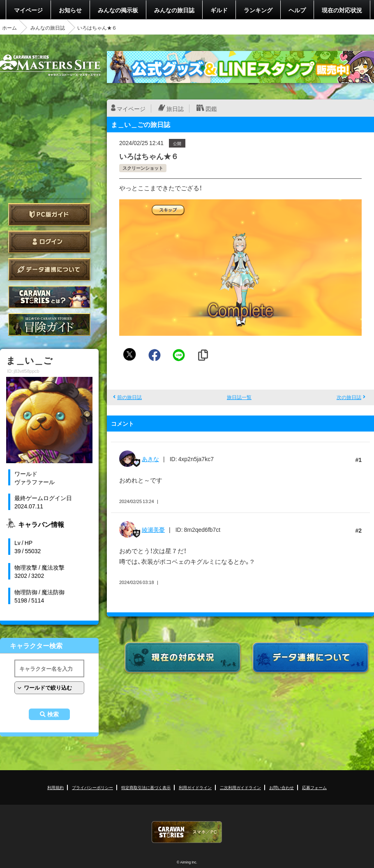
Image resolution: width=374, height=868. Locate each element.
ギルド (219, 10)
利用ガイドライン (195, 787)
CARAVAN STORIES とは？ (49, 297)
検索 (53, 714)
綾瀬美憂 (153, 529)
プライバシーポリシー (92, 787)
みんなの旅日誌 (174, 10)
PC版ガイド (49, 214)
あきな (150, 459)
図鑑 (211, 108)
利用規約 (55, 787)
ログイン (49, 242)
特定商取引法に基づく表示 (146, 787)
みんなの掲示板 (118, 10)
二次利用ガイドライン (240, 787)
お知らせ (70, 10)
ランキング (258, 10)
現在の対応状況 (342, 10)
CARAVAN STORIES (187, 832)
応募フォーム (314, 787)
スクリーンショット (143, 168)
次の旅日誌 (349, 397)
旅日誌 (175, 108)
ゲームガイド (49, 324)
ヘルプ (297, 10)
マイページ (28, 10)
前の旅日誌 (129, 397)
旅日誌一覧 (239, 397)
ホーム (9, 28)
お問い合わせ (282, 787)
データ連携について (49, 269)
